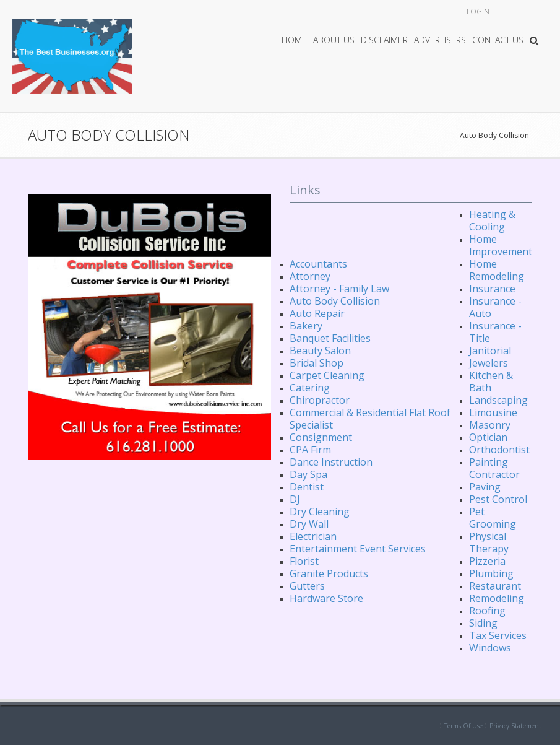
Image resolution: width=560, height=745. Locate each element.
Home (294, 40)
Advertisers (440, 40)
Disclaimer (384, 40)
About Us (334, 40)
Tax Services (498, 635)
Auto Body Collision (494, 135)
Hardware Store (326, 598)
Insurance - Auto (495, 307)
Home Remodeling (497, 270)
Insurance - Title (495, 332)
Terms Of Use (463, 726)
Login (478, 11)
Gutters (307, 586)
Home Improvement (501, 245)
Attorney (310, 276)
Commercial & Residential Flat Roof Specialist (370, 419)
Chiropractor (320, 400)
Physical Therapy (489, 542)
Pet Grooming (493, 518)
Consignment (321, 437)
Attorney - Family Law (339, 289)
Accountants (318, 264)
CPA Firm (310, 450)
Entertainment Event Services (358, 549)
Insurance (492, 289)
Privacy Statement (515, 726)
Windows (490, 648)
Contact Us (498, 40)
